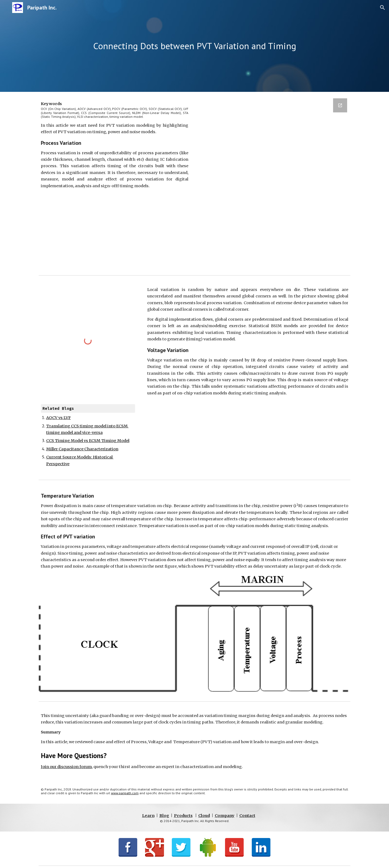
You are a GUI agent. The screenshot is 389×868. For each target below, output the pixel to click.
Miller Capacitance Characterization (82, 449)
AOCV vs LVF (58, 418)
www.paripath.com (125, 793)
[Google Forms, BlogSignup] (274, 182)
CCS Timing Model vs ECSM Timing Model (88, 441)
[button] (383, 8)
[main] (194, 46)
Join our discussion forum (66, 767)
